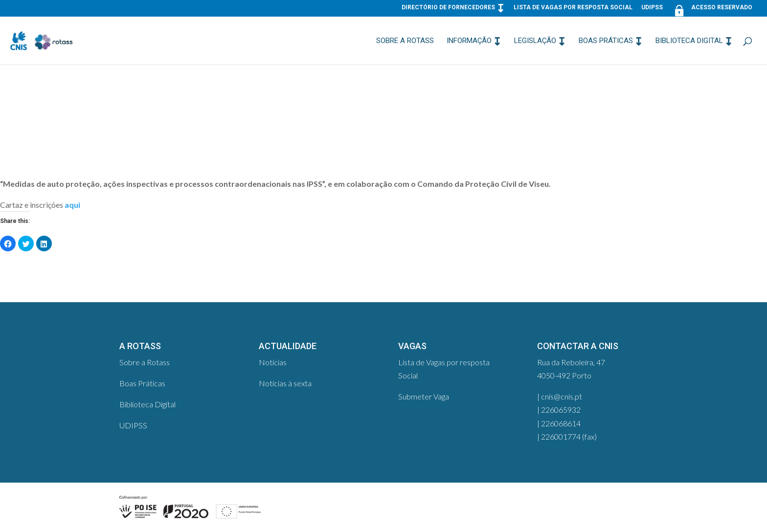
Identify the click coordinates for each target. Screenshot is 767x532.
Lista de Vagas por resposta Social (573, 8)
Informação (469, 41)
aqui (72, 205)
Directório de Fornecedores (448, 8)
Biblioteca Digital (689, 41)
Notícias (273, 362)
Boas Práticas (606, 41)
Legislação (535, 41)
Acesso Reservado (712, 10)
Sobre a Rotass (405, 41)
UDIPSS (652, 8)
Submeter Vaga (424, 396)
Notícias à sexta (285, 383)
